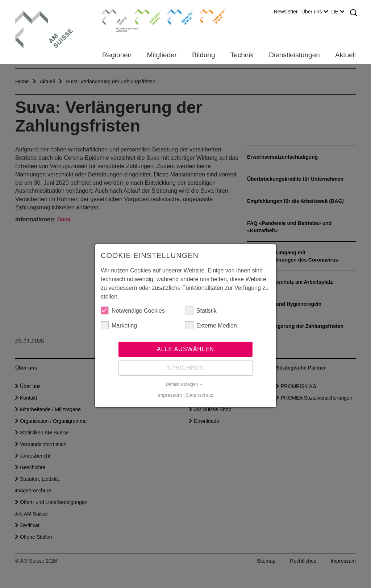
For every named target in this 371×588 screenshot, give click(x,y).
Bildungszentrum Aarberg (115, 16)
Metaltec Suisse (176, 16)
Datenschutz (200, 395)
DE (338, 12)
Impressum (170, 395)
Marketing (119, 326)
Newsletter (286, 12)
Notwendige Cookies (133, 311)
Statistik (201, 311)
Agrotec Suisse (142, 16)
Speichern (185, 368)
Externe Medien (211, 326)
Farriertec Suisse (209, 16)
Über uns (315, 12)
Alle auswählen (185, 349)
